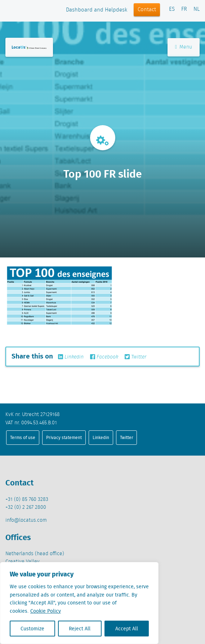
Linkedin (71, 357)
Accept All (127, 629)
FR (184, 9)
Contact (147, 10)
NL (197, 9)
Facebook (104, 357)
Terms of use (23, 437)
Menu (184, 47)
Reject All (80, 629)
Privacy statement (64, 437)
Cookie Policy (46, 611)
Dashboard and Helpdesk (97, 10)
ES (172, 9)
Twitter (135, 357)
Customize (32, 629)
